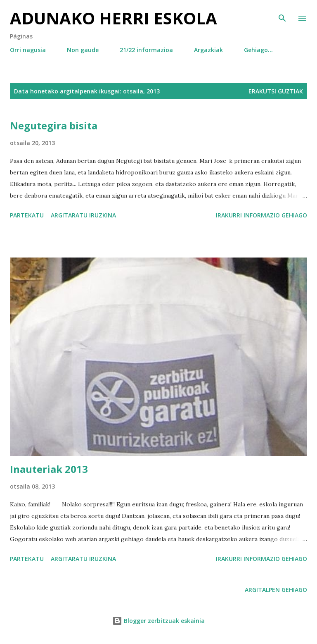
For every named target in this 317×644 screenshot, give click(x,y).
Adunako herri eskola (114, 18)
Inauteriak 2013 (49, 469)
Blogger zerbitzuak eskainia (158, 621)
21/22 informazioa (146, 50)
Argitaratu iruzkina (83, 215)
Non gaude (83, 50)
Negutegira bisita (54, 125)
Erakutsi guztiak (276, 91)
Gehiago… (258, 50)
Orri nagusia (28, 50)
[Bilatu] (282, 15)
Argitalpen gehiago (276, 590)
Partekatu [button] (27, 215)
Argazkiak (208, 50)
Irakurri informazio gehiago (261, 215)
